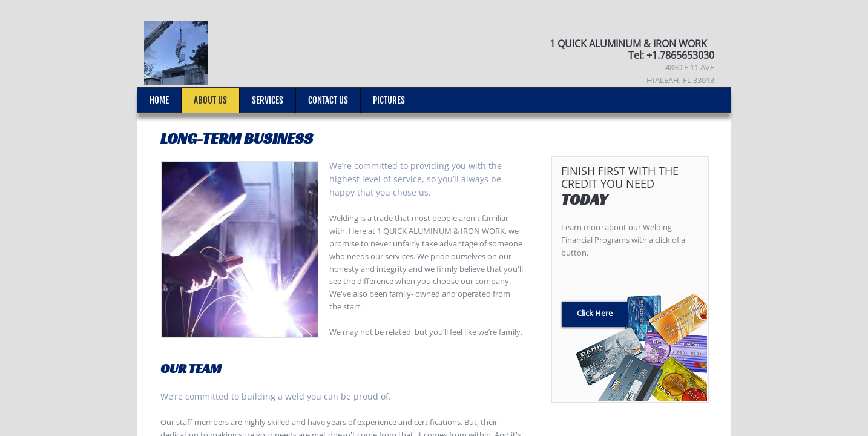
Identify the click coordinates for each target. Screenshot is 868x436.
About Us (210, 100)
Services (268, 100)
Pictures (389, 100)
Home (159, 100)
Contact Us (328, 100)
